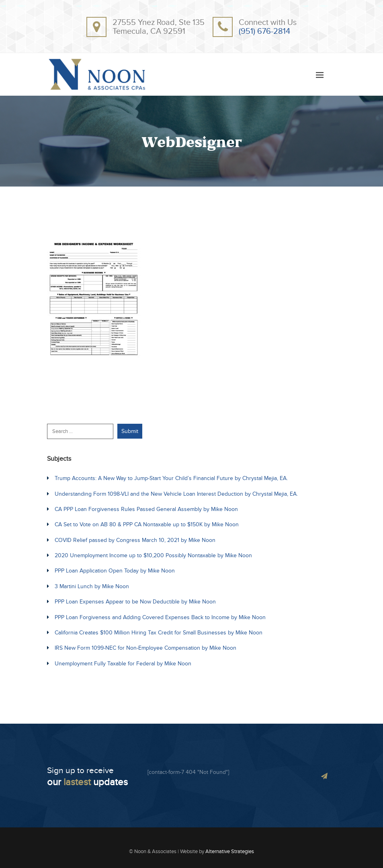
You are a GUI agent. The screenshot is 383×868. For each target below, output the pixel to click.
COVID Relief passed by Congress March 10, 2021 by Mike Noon (135, 540)
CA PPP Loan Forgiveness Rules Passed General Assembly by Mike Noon (146, 509)
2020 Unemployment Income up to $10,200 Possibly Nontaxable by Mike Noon (153, 555)
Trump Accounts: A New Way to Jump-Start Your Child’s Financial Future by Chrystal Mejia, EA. (171, 478)
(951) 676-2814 (264, 31)
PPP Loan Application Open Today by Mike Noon (115, 571)
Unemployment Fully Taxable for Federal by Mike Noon (123, 664)
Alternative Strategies (230, 852)
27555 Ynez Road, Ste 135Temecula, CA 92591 (159, 27)
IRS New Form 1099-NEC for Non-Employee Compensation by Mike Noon (145, 648)
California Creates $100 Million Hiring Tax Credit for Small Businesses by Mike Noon (159, 633)
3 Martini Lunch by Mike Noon (92, 586)
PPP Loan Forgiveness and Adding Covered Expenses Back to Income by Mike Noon (160, 617)
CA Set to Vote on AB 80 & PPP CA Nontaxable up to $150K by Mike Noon (147, 524)
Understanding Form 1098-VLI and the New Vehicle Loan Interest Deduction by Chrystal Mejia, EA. (176, 494)
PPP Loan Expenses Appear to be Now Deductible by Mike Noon (135, 602)
